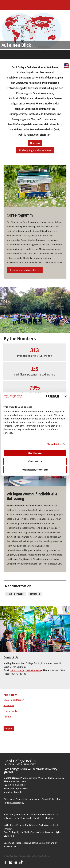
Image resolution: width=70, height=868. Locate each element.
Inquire (9, 728)
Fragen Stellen (16, 594)
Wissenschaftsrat (46, 818)
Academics (9, 705)
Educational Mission (14, 700)
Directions (9, 799)
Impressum (34, 799)
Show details (54, 444)
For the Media (11, 711)
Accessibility (18, 803)
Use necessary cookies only (35, 470)
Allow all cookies (35, 453)
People (7, 717)
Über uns (35, 143)
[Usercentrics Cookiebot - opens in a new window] (46, 397)
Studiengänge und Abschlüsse (35, 150)
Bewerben (35, 594)
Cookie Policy (49, 799)
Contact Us (21, 799)
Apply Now (10, 695)
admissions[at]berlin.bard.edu (26, 670)
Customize (35, 461)
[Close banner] (66, 396)
